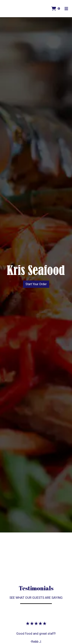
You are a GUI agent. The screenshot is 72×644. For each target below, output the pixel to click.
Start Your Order (36, 284)
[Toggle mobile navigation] (66, 9)
